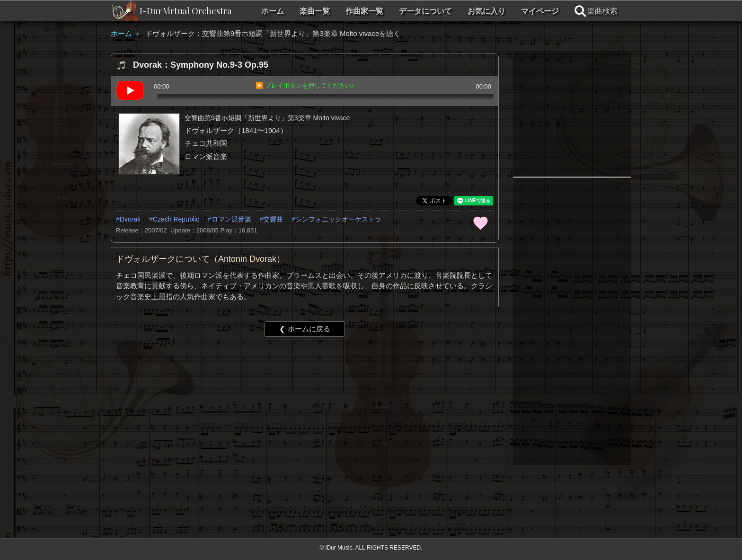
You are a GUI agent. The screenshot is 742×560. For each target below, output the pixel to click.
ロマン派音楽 (231, 219)
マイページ (540, 11)
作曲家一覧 (364, 11)
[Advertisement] (305, 417)
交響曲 (273, 219)
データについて (425, 11)
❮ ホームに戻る (305, 329)
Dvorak (130, 219)
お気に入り (486, 11)
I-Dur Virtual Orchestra (185, 11)
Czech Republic (176, 219)
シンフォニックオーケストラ (338, 219)
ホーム (273, 11)
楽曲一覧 (315, 11)
